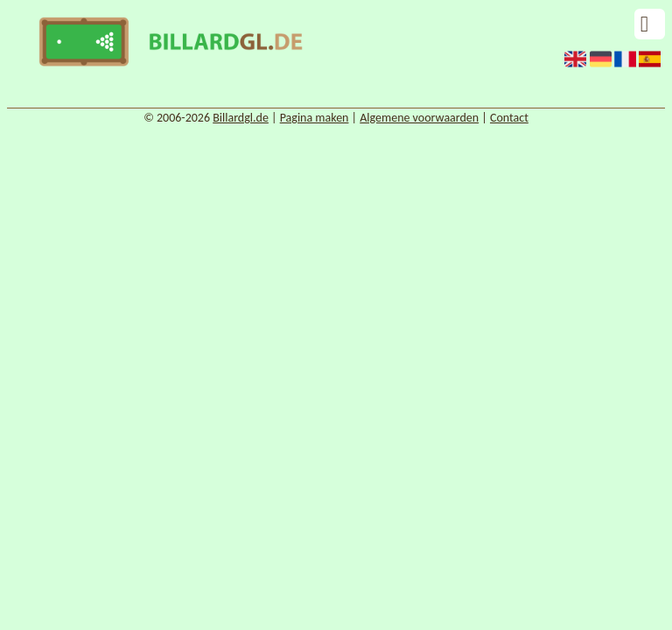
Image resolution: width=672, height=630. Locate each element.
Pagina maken (315, 118)
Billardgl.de (241, 118)
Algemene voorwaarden (419, 118)
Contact (509, 118)
